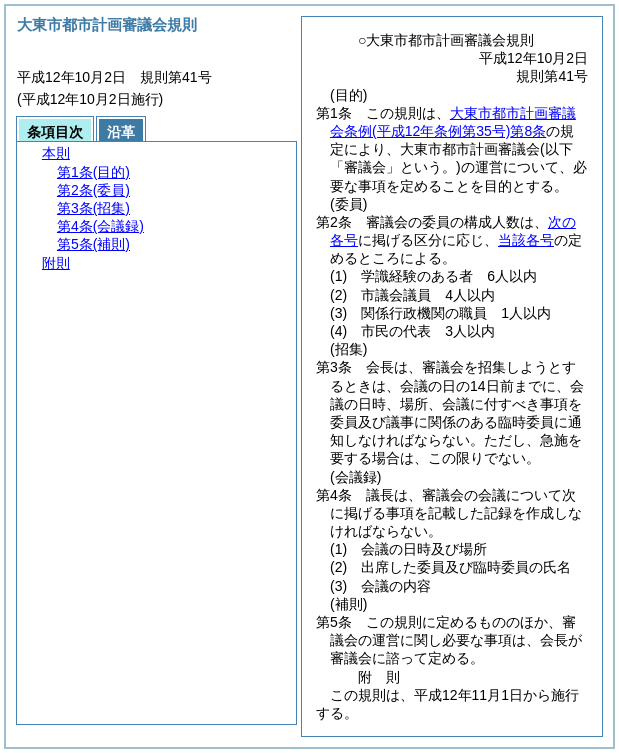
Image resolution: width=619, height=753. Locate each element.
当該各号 (526, 240)
